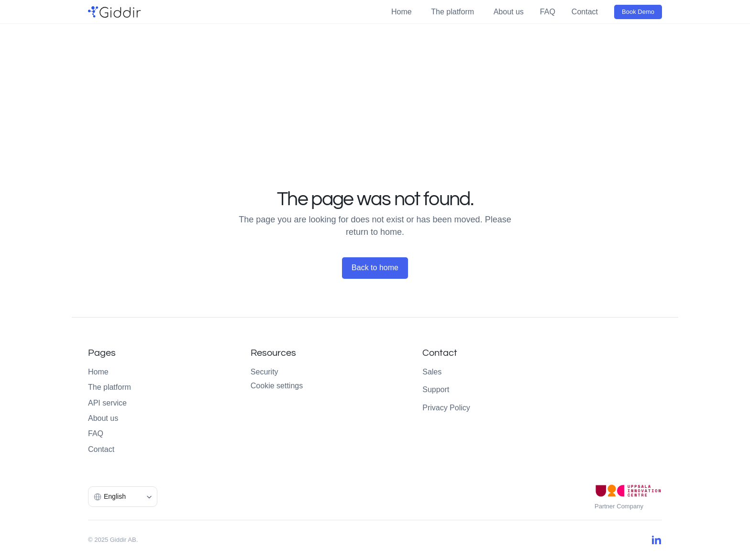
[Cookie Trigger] (277, 386)
